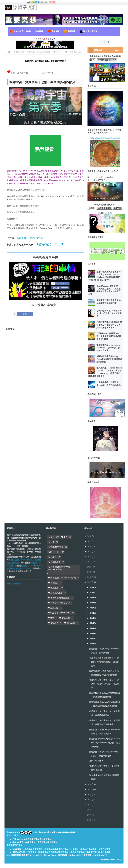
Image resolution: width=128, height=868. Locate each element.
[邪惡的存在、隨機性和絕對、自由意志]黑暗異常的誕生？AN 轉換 (109, 336)
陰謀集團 (66, 618)
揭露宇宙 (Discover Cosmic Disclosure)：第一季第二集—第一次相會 (108, 348)
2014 (90, 795)
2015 (90, 789)
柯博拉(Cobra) (27, 566)
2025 (90, 541)
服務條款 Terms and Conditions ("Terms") (40, 855)
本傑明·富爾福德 (105, 208)
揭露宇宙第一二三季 (50, 244)
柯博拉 (93, 208)
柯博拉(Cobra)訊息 (58, 603)
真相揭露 (39, 31)
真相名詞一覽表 (14, 584)
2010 (90, 815)
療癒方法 (54, 608)
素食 (52, 618)
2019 (90, 572)
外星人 (53, 557)
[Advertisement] (45, 354)
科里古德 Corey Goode (60, 613)
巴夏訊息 (54, 588)
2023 (90, 552)
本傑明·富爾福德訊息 (60, 598)
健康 (52, 542)
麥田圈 (30, 560)
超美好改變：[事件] (20, 32)
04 (91, 628)
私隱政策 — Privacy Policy (71, 855)
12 (91, 587)
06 (91, 618)
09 (91, 603)
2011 (90, 810)
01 (91, 644)
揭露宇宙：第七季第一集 (30, 238)
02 (91, 639)
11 (91, 593)
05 (91, 623)
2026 (90, 536)
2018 (90, 577)
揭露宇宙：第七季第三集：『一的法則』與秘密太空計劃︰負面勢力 (104, 684)
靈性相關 (53, 32)
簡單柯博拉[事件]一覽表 (107, 60)
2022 (90, 557)
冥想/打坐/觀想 (57, 547)
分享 (25, 314)
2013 (90, 800)
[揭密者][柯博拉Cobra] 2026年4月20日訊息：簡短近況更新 (109, 314)
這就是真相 (16, 855)
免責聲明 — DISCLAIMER (95, 855)
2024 (90, 546)
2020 (90, 567)
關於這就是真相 (88, 32)
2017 (90, 582)
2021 (90, 562)
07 (91, 613)
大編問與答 (55, 562)
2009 (90, 820)
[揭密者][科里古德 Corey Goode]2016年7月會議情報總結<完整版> (109, 359)
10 (91, 598)
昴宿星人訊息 (56, 593)
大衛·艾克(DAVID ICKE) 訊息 (63, 578)
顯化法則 (71, 623)
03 (91, 633)
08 (91, 608)
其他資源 (69, 32)
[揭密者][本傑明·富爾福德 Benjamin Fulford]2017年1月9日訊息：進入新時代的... (105, 743)
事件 (66, 537)
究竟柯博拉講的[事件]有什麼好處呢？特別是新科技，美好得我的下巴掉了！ (109, 325)
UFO (23, 560)
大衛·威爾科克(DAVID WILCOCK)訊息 (59, 568)
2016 (90, 784)
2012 (90, 805)
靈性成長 (15, 563)
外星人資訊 (14, 560)
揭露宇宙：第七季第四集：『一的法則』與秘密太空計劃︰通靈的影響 (104, 662)
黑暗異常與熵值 (96, 761)
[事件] (93, 60)
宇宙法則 (54, 583)
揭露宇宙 (117, 208)
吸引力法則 (55, 552)
